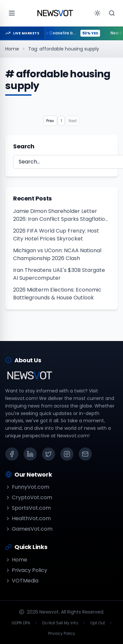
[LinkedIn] (30, 454)
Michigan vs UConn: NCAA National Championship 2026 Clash (57, 254)
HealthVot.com (28, 518)
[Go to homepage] (55, 13)
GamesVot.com (29, 529)
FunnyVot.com (27, 487)
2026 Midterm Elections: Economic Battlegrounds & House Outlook (57, 294)
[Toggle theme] (97, 13)
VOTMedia (22, 581)
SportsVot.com (28, 508)
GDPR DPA (21, 623)
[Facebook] (12, 454)
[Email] (85, 454)
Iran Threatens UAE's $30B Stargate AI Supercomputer (59, 274)
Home (12, 49)
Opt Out (98, 623)
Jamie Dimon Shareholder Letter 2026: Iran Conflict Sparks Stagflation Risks (61, 215)
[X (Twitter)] (49, 454)
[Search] (112, 13)
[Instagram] (67, 454)
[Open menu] (12, 13)
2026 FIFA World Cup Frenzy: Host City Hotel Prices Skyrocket (56, 235)
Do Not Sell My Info (60, 623)
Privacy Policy (26, 570)
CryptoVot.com (29, 497)
